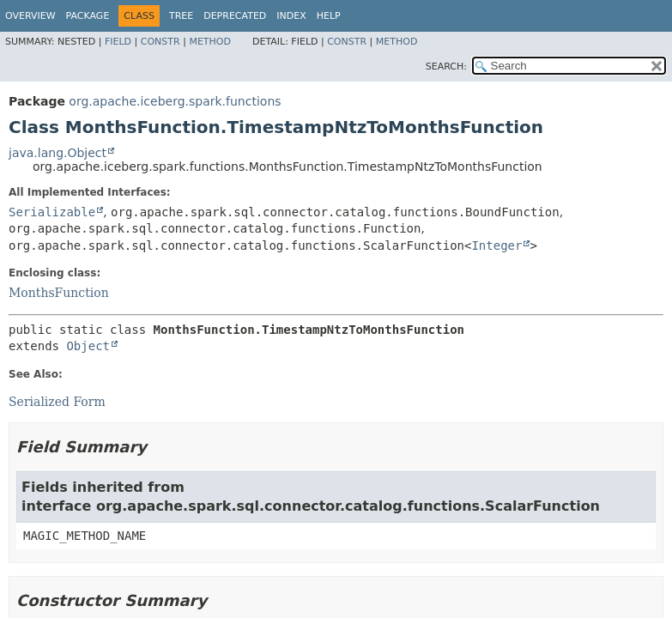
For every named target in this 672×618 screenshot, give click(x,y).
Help (329, 16)
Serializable (52, 212)
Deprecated (235, 16)
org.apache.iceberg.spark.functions (175, 101)
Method (210, 42)
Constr (160, 42)
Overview (30, 16)
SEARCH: (446, 67)
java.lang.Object (58, 153)
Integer (496, 245)
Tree (181, 16)
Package (88, 16)
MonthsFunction (59, 293)
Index (291, 16)
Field (118, 42)
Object (88, 346)
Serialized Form (57, 402)
